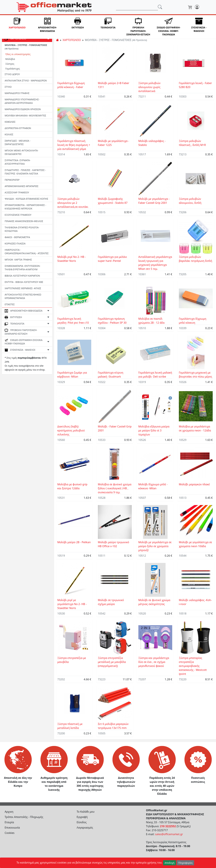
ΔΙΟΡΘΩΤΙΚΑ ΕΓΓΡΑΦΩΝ (18, 128)
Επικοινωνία (12, 828)
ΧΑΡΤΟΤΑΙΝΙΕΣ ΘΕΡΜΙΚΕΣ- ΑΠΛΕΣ (23, 288)
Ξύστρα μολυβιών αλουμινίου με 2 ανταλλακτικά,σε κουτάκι (73, 203)
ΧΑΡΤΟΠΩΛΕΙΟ (72, 40)
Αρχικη (9, 812)
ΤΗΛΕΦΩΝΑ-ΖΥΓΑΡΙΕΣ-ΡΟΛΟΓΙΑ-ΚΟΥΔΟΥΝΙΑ (22, 229)
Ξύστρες (10, 64)
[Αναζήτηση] (137, 7)
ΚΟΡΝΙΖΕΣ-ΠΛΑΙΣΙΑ (15, 243)
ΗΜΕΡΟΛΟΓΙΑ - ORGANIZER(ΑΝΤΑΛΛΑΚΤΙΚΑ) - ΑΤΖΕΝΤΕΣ (27, 252)
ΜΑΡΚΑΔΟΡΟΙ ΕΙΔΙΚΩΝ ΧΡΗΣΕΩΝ (23, 109)
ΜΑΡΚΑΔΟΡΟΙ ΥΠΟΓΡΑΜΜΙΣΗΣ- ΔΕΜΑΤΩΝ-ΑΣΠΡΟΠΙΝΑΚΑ (22, 101)
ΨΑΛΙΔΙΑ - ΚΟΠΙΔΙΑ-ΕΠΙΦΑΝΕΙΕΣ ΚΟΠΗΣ (26, 199)
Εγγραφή (82, 817)
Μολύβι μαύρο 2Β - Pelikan (74, 542)
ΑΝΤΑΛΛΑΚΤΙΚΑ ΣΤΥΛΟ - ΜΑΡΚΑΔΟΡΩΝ (26, 80)
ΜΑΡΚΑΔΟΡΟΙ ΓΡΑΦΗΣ (17, 93)
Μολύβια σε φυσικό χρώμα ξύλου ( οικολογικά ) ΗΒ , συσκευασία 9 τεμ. (115, 488)
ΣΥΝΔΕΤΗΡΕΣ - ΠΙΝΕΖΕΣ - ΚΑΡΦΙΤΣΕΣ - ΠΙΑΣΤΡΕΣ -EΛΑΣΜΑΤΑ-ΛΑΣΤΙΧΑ (25, 172)
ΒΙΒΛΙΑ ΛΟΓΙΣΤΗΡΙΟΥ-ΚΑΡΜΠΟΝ (22, 276)
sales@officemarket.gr (169, 834)
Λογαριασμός (85, 828)
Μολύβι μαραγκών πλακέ (194, 484)
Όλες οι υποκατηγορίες (18, 54)
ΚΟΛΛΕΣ (9, 134)
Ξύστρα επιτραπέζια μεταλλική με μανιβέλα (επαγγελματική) (112, 662)
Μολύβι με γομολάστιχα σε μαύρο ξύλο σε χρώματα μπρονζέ (155, 546)
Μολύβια (10, 59)
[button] (17, 27)
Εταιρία (9, 822)
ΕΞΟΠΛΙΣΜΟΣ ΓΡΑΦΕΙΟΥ (18, 215)
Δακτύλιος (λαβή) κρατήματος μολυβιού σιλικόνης (71, 430)
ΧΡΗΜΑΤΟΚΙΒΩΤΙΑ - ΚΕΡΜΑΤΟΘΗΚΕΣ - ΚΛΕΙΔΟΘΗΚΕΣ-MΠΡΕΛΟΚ (25, 207)
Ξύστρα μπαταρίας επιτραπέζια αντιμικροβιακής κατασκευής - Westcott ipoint (193, 666)
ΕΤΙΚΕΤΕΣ (10, 304)
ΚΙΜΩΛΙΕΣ (10, 122)
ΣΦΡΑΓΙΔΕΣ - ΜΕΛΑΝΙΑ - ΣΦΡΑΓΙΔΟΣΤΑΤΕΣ (18, 142)
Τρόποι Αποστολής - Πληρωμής (24, 817)
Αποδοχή (170, 863)
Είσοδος (82, 822)
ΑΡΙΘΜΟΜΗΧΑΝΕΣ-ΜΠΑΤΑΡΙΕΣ (22, 186)
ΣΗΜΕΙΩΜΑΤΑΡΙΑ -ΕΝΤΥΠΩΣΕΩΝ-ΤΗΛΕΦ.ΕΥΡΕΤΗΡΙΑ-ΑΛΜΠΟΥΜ (23, 268)
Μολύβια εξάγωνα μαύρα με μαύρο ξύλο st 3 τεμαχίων (154, 430)
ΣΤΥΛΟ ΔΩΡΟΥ (12, 74)
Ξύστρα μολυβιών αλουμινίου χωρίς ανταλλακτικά (149, 87)
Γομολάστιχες (13, 69)
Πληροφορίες (185, 863)
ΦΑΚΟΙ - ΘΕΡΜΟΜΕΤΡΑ (17, 237)
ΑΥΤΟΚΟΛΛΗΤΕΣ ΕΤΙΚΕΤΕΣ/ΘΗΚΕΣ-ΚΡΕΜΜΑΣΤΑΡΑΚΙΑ (23, 296)
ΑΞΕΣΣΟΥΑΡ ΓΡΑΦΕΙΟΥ (17, 192)
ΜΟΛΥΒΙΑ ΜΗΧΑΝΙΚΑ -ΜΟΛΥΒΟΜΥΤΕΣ (25, 115)
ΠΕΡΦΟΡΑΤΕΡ (12, 180)
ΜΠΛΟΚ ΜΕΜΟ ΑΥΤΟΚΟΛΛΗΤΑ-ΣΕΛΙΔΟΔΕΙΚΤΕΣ (21, 152)
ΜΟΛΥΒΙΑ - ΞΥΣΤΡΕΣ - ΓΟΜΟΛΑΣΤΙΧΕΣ (26, 47)
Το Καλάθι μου (86, 812)
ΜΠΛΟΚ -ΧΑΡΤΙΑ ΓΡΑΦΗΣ (18, 260)
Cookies (10, 833)
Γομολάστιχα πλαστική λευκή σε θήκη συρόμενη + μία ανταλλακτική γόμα (74, 145)
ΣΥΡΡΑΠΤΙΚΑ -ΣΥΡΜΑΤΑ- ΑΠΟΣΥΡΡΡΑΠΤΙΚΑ (18, 162)
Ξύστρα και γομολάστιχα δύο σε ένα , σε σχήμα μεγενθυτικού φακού (154, 662)
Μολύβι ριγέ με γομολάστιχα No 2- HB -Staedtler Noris (72, 604)
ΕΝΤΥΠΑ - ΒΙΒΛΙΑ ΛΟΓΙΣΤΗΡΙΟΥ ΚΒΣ (24, 282)
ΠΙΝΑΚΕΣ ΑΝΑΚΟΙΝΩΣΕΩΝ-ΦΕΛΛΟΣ (24, 221)
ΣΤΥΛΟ (8, 87)
